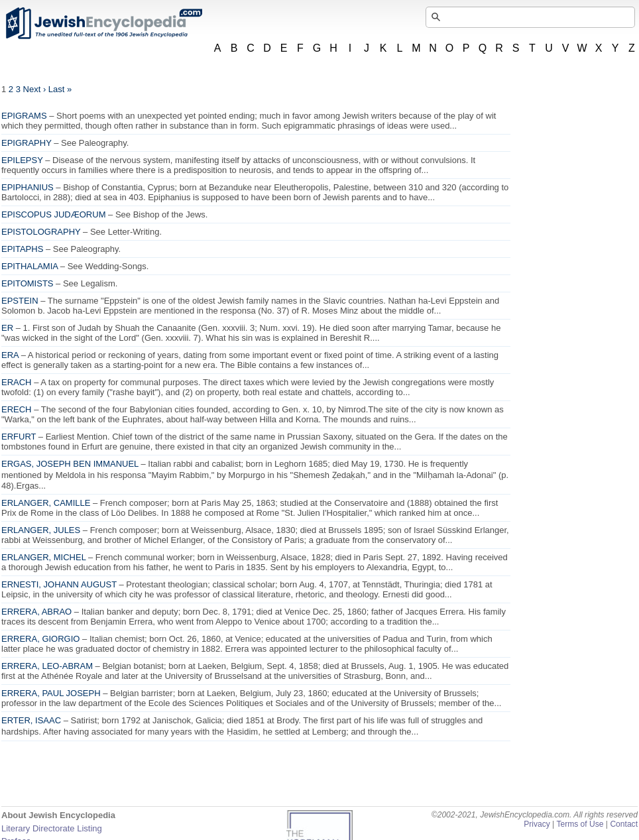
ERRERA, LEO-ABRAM (47, 666)
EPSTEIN (20, 301)
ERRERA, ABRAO (36, 612)
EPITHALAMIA (29, 266)
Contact (624, 824)
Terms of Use (580, 824)
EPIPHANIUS (28, 187)
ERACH (17, 382)
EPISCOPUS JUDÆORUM (53, 214)
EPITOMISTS (28, 283)
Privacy (537, 824)
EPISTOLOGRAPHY (41, 232)
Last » (60, 89)
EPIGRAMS (24, 116)
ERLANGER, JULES (41, 530)
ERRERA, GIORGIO (40, 639)
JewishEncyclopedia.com (103, 23)
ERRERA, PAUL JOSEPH (51, 693)
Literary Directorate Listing (52, 828)
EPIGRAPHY (27, 143)
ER (7, 328)
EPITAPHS (22, 249)
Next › (35, 89)
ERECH (17, 409)
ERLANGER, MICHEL (43, 557)
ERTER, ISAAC (31, 720)
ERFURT (19, 437)
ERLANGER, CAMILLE (46, 503)
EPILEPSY (22, 160)
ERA (10, 355)
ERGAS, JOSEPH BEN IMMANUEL (70, 464)
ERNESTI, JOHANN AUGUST (59, 584)
